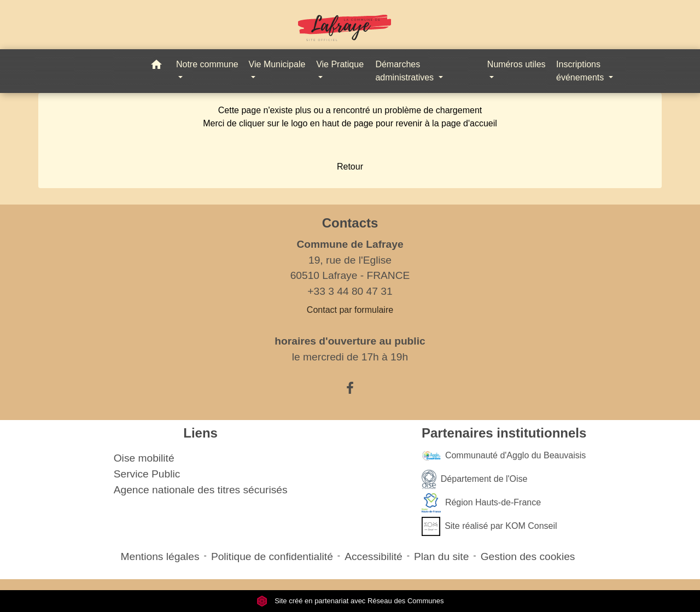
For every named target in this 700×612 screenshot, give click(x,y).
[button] (156, 66)
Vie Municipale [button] (277, 64)
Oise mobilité (144, 458)
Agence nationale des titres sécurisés (201, 490)
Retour (350, 167)
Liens (200, 433)
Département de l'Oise (475, 479)
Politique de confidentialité (272, 556)
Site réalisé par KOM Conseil (489, 526)
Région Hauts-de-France (481, 503)
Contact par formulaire (350, 310)
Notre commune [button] (207, 64)
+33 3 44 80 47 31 (350, 291)
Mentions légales (160, 556)
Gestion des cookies (528, 556)
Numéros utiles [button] (517, 64)
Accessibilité (374, 556)
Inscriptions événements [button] (581, 71)
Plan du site (441, 556)
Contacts (350, 223)
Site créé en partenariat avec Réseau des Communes (350, 601)
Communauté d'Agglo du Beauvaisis (504, 456)
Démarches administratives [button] (406, 71)
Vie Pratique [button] (340, 64)
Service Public (147, 474)
